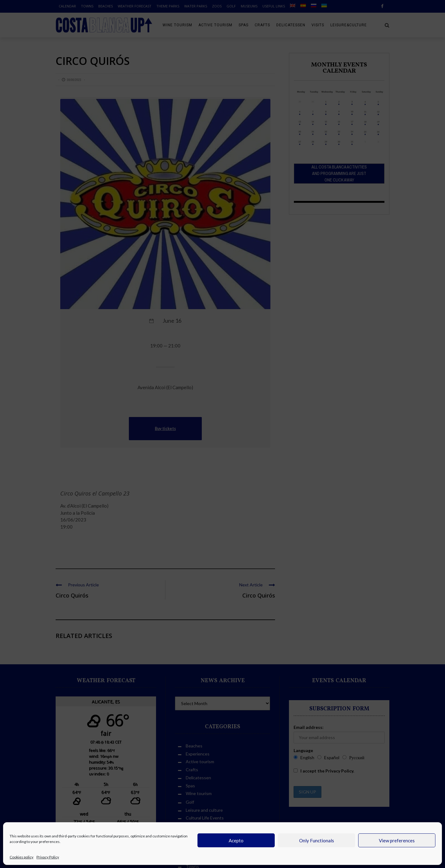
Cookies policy (21, 857)
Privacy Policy (48, 857)
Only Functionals (317, 840)
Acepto (236, 840)
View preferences (397, 840)
